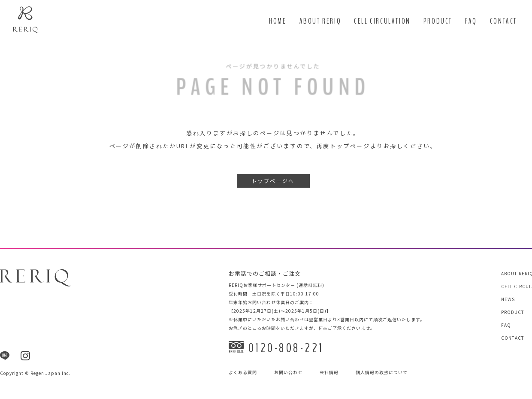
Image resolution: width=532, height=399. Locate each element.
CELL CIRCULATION (382, 21)
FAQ (471, 21)
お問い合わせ (288, 373)
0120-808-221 (276, 348)
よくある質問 (243, 373)
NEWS (508, 299)
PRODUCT (438, 21)
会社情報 (329, 373)
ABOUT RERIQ (320, 21)
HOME (278, 21)
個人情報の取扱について (382, 373)
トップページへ (273, 181)
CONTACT (503, 21)
